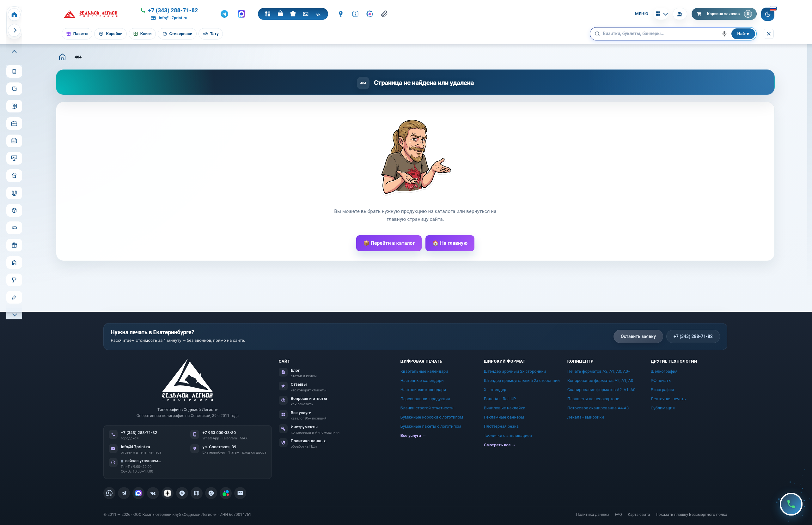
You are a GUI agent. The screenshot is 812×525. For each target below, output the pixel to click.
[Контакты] (341, 14)
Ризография (662, 390)
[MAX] (241, 14)
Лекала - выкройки (586, 417)
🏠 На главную (450, 243)
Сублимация (663, 408)
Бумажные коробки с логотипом (432, 417)
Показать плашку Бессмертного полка (691, 514)
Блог (295, 370)
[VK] (318, 14)
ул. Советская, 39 (219, 447)
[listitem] (109, 493)
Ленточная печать (668, 399)
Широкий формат (505, 361)
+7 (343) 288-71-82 (693, 336)
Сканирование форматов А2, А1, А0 (601, 390)
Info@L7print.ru (135, 447)
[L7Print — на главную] (187, 380)
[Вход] (680, 14)
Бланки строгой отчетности (427, 408)
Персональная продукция (425, 399)
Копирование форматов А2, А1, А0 (600, 380)
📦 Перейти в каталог (389, 243)
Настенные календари (422, 380)
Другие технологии (674, 361)
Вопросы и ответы (309, 398)
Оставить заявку (638, 336)
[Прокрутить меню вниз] (14, 314)
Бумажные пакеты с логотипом (431, 426)
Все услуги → (413, 435)
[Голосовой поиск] (724, 34)
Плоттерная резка (501, 426)
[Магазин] (280, 14)
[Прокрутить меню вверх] (14, 52)
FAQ (618, 514)
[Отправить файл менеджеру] (384, 14)
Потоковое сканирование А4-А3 (598, 408)
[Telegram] (224, 14)
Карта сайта (639, 514)
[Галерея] (306, 14)
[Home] (14, 15)
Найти (743, 34)
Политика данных (308, 441)
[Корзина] (724, 14)
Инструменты (304, 427)
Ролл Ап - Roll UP (500, 399)
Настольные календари (423, 390)
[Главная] (62, 57)
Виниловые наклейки (505, 408)
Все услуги (301, 413)
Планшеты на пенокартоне (593, 399)
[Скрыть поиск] (769, 34)
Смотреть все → (500, 445)
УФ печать (661, 380)
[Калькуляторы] (661, 14)
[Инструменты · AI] (370, 14)
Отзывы (299, 384)
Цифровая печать (421, 361)
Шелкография (664, 371)
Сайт (285, 361)
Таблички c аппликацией (508, 435)
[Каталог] (268, 14)
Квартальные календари (424, 371)
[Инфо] (355, 14)
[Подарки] (293, 14)
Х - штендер (495, 390)
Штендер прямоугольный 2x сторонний (522, 380)
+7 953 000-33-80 (219, 433)
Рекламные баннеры (504, 417)
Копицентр (580, 361)
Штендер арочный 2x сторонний (515, 371)
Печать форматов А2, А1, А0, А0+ (599, 371)
